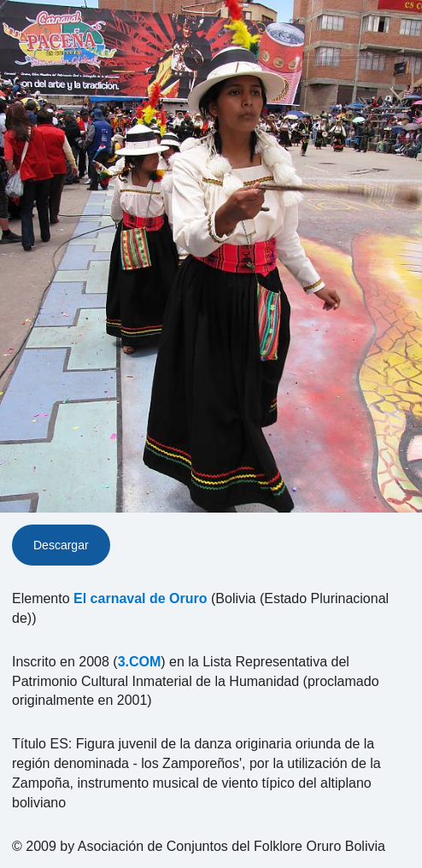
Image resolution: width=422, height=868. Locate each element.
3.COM (140, 662)
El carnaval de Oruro (141, 598)
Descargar (61, 545)
